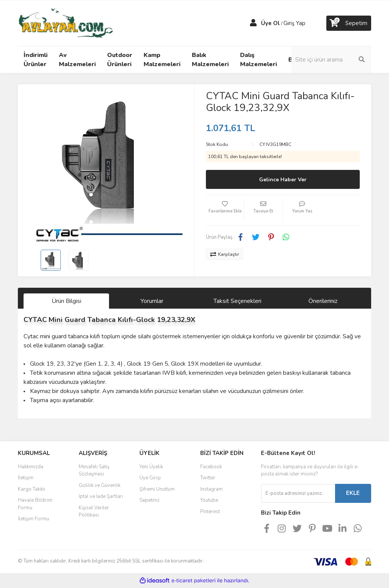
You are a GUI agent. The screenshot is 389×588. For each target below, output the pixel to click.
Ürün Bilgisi (66, 301)
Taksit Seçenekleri (237, 301)
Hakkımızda (31, 467)
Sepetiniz (149, 500)
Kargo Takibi (32, 489)
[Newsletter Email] (298, 493)
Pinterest (210, 512)
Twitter (208, 478)
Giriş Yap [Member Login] (294, 23)
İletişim (26, 478)
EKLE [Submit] (353, 493)
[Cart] (349, 23)
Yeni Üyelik (151, 467)
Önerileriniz (323, 301)
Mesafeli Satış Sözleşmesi (94, 471)
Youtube (209, 500)
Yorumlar (152, 301)
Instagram (211, 489)
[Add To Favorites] (225, 210)
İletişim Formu (33, 519)
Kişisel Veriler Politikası (94, 512)
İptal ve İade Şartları (101, 496)
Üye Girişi (150, 478)
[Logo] (66, 23)
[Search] (331, 60)
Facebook (211, 467)
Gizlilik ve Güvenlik (100, 485)
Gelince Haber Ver (283, 180)
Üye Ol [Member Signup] (270, 23)
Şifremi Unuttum (157, 489)
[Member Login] (253, 23)
